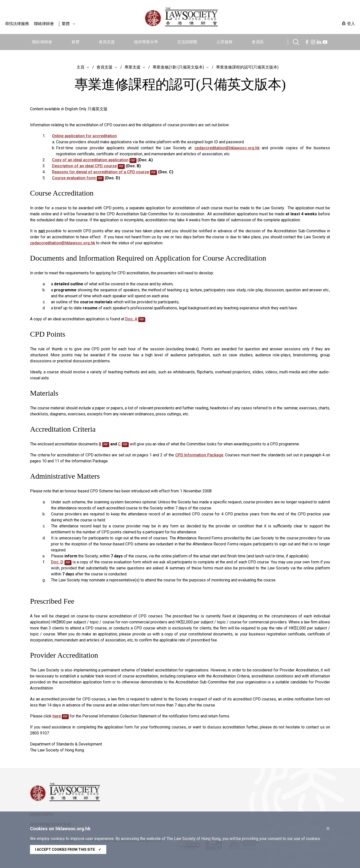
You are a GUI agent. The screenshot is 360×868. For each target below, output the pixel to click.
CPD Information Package (199, 456)
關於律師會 (42, 42)
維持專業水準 (146, 42)
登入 (351, 24)
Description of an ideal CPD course (84, 166)
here (57, 717)
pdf (133, 161)
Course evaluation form (74, 178)
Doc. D (57, 563)
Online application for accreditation (84, 136)
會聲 (75, 42)
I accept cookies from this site (68, 849)
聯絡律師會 (44, 24)
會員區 (258, 42)
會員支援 (107, 42)
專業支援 (132, 67)
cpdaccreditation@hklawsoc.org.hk (227, 148)
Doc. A (131, 319)
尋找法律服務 (17, 24)
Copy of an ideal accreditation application (90, 160)
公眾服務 (224, 42)
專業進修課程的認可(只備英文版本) (247, 67)
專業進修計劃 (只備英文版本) (178, 67)
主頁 (80, 67)
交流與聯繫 (187, 42)
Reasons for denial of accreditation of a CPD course (100, 172)
